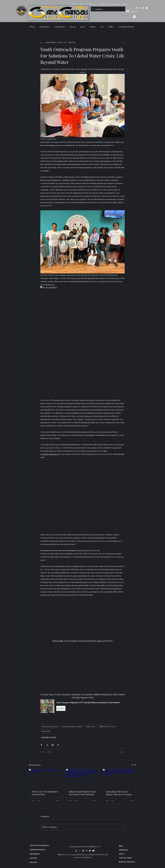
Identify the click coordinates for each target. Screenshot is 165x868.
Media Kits (123, 850)
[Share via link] (58, 745)
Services (33, 862)
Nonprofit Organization (50, 727)
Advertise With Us (37, 850)
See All (134, 765)
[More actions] (123, 42)
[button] (134, 16)
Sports (83, 27)
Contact (33, 858)
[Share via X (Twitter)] (47, 745)
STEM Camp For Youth (107, 727)
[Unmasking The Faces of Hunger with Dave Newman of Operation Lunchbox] (119, 778)
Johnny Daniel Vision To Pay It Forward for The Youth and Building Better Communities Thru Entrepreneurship (82, 793)
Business (93, 27)
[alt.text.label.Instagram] (136, 8)
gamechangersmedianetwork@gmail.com (85, 847)
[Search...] (108, 9)
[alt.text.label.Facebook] (140, 8)
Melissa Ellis (46, 731)
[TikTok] (80, 851)
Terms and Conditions (39, 845)
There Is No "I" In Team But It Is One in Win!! (45, 793)
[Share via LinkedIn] (53, 745)
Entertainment (60, 27)
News (102, 27)
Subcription (35, 854)
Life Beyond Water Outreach (73, 727)
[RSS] (76, 851)
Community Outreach (126, 27)
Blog (121, 846)
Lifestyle (73, 27)
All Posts (32, 27)
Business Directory (127, 862)
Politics (111, 27)
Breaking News (45, 27)
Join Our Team (125, 858)
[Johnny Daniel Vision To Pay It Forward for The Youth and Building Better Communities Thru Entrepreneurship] (83, 778)
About (122, 854)
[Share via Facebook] (41, 745)
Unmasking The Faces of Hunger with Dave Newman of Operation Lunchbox (118, 793)
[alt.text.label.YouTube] (147, 8)
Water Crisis (91, 727)
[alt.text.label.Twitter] (143, 8)
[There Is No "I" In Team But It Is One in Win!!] (46, 778)
